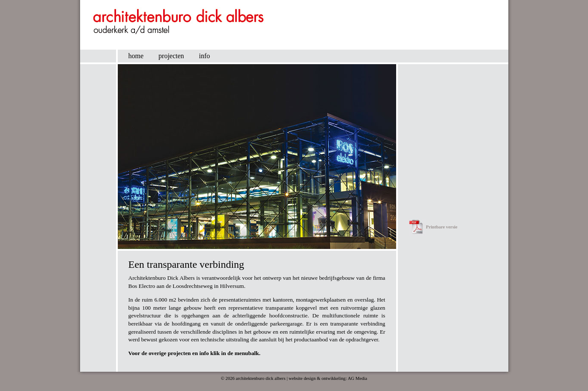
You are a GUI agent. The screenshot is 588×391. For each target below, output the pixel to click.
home (136, 56)
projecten (171, 56)
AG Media (357, 378)
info (205, 56)
